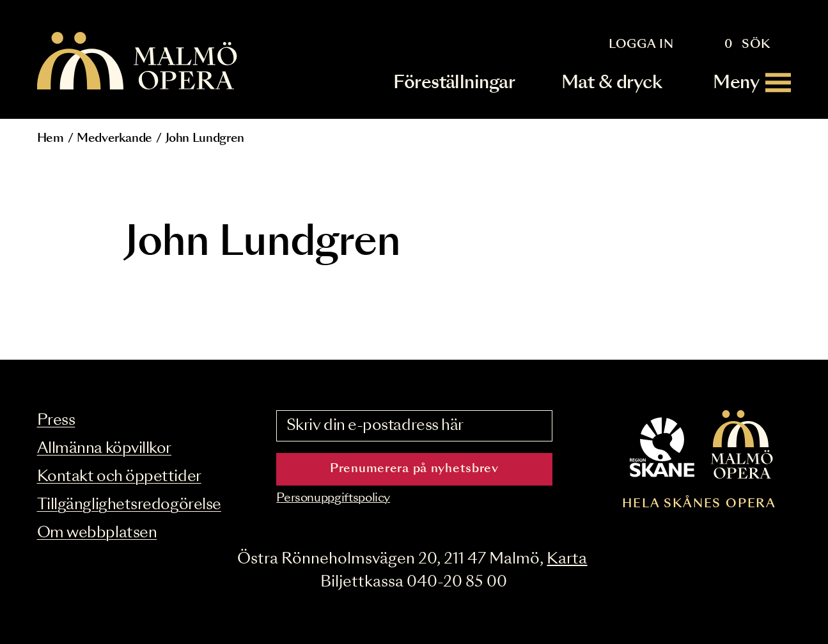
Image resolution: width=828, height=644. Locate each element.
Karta (567, 559)
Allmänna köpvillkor (104, 449)
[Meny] (752, 83)
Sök (756, 45)
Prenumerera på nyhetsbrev (414, 469)
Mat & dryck (612, 83)
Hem (51, 139)
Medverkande (114, 139)
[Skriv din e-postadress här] (414, 426)
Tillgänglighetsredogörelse (129, 505)
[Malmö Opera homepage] (138, 62)
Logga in (641, 45)
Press (56, 421)
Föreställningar (454, 83)
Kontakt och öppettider (119, 477)
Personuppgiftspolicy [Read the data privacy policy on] (333, 498)
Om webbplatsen (97, 533)
